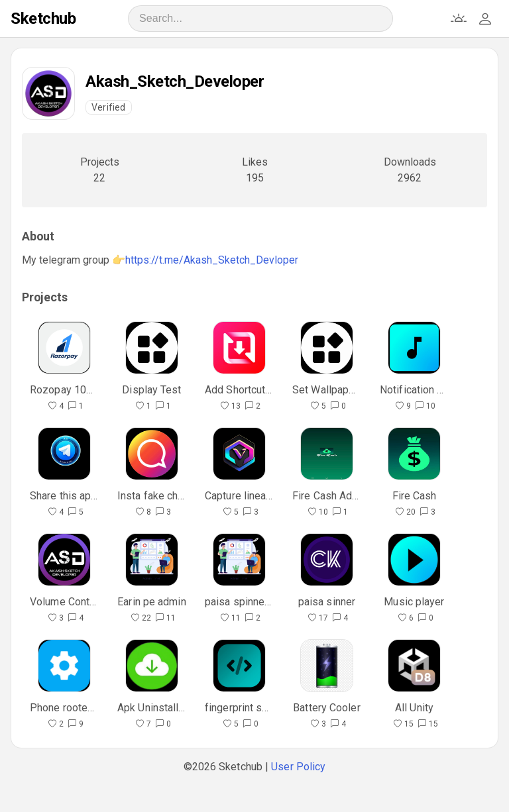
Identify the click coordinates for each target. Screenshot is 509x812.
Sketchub (43, 19)
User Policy (298, 767)
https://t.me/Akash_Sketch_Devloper (212, 260)
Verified (109, 107)
